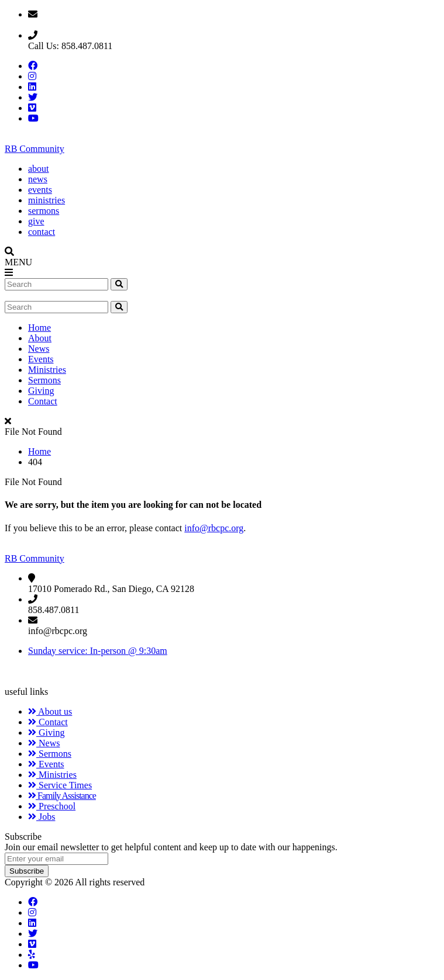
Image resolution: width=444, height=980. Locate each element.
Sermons (44, 380)
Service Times (60, 785)
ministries (47, 200)
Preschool (52, 806)
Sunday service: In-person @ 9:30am (98, 651)
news (38, 179)
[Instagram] (32, 913)
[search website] (119, 284)
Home (39, 328)
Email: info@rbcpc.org (71, 25)
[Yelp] (32, 955)
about (39, 169)
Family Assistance (62, 796)
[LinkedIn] (32, 923)
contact (42, 232)
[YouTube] (33, 965)
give (36, 221)
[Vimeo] (32, 944)
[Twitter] (33, 934)
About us (50, 711)
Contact (43, 401)
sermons (44, 211)
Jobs (42, 817)
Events (41, 359)
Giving (41, 391)
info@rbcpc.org (214, 528)
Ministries (47, 370)
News (39, 349)
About (40, 338)
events (40, 190)
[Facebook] (33, 902)
